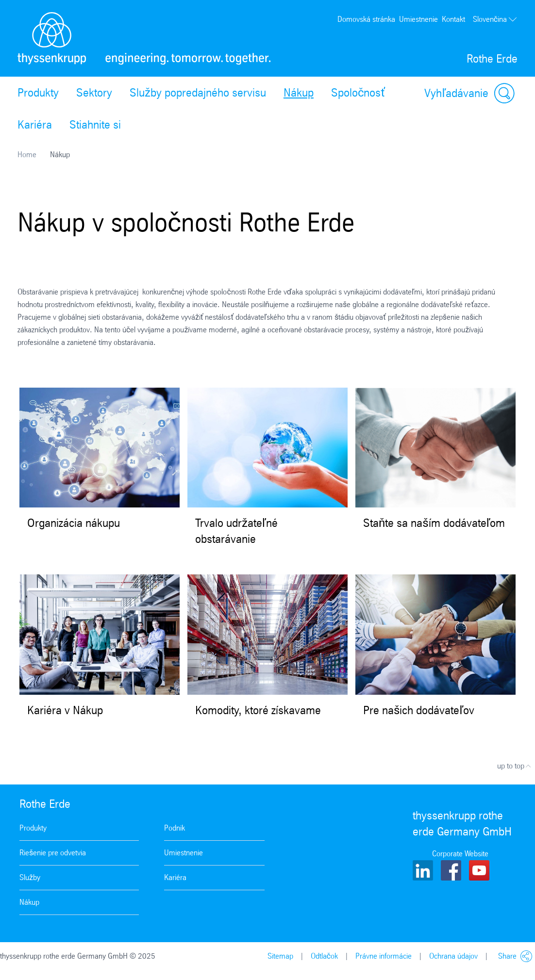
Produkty (38, 93)
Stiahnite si (95, 125)
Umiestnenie (418, 19)
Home (27, 155)
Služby (30, 877)
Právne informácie (384, 956)
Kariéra (35, 125)
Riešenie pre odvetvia (53, 853)
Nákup (299, 93)
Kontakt (453, 19)
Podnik (175, 828)
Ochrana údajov (453, 956)
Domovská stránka (366, 19)
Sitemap (280, 956)
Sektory (94, 93)
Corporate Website (460, 854)
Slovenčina (495, 19)
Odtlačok (324, 956)
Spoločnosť (358, 93)
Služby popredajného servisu (198, 93)
